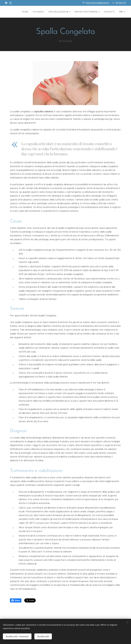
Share (16, 600)
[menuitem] (31, 12)
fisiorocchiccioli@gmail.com (98, 3)
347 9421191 (121, 3)
